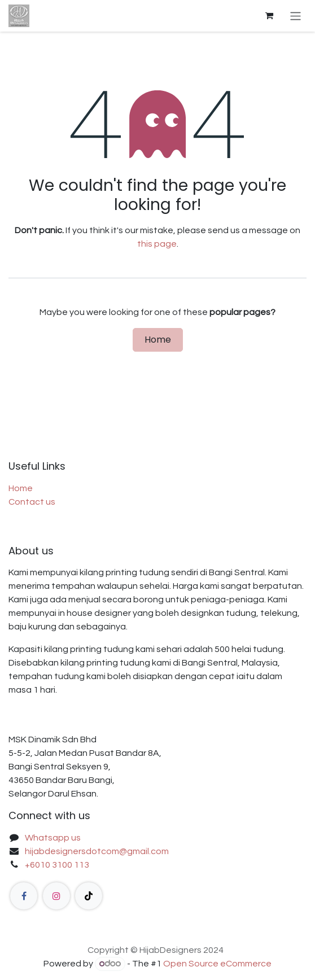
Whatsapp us (53, 838)
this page (157, 244)
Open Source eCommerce (217, 964)
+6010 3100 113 (57, 865)
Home (158, 340)
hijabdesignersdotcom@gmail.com (97, 851)
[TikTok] (89, 896)
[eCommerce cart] (269, 16)
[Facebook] (24, 896)
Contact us (32, 502)
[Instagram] (56, 896)
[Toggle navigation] (296, 16)
